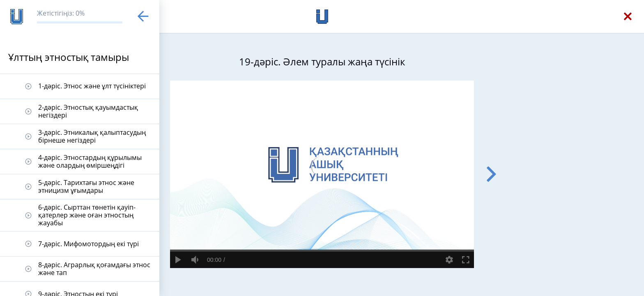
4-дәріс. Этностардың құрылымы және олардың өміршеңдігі (90, 161)
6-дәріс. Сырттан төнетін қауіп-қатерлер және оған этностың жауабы (87, 215)
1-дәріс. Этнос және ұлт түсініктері (92, 86)
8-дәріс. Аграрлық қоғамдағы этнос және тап (94, 269)
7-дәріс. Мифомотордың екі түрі (89, 244)
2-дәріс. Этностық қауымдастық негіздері (88, 111)
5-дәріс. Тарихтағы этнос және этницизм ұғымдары (86, 186)
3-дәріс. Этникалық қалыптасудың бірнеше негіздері (92, 136)
